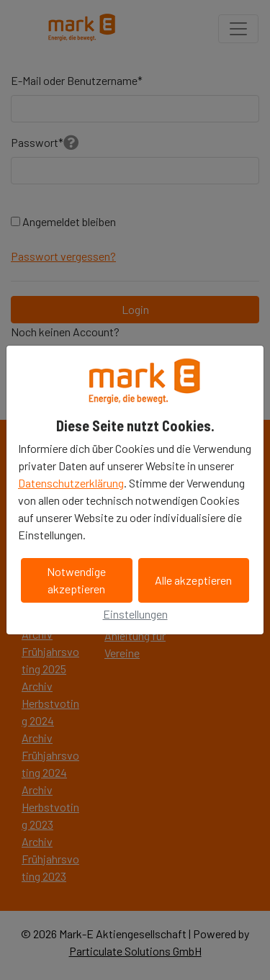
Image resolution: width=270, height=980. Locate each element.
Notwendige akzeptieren (76, 580)
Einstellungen (135, 614)
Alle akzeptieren (193, 580)
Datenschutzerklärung (71, 483)
